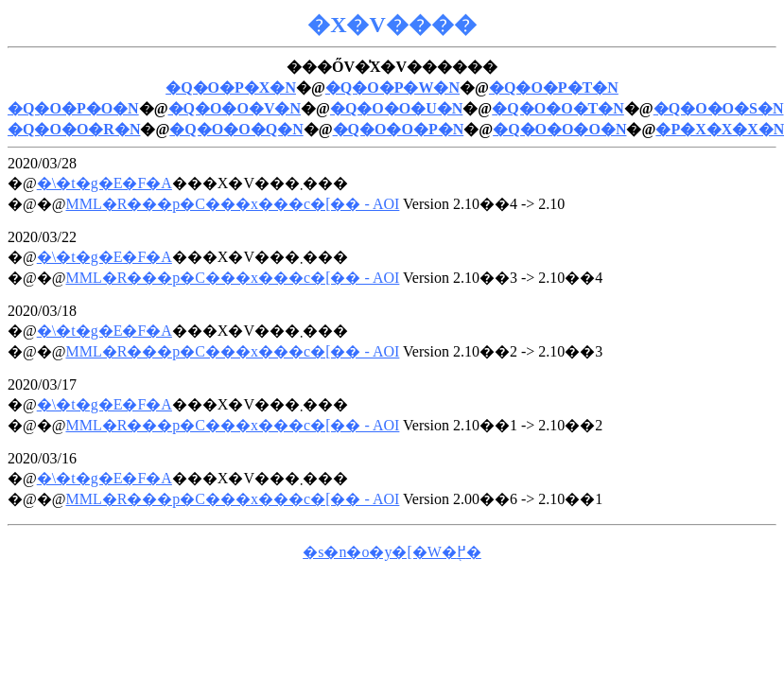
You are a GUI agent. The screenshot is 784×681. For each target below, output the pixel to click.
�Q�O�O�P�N (399, 129)
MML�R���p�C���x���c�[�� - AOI (232, 204)
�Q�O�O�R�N (74, 129)
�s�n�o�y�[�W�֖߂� (392, 552)
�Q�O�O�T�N (558, 108)
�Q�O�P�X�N (231, 87)
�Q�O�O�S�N (719, 108)
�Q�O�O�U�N (396, 108)
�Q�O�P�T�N (554, 87)
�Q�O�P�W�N (392, 87)
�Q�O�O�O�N (559, 129)
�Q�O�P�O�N (73, 108)
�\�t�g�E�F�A (105, 183)
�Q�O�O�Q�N (236, 129)
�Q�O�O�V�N (235, 108)
